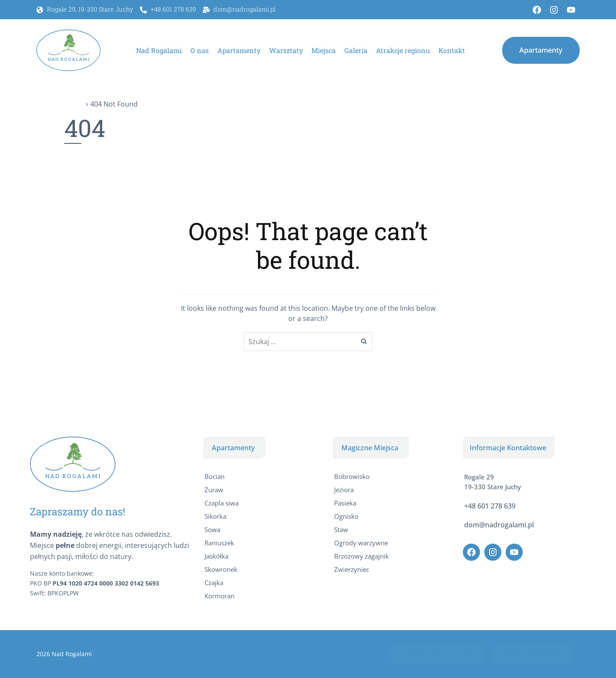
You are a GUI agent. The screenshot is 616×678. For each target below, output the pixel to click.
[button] (541, 50)
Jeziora (344, 490)
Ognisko (346, 516)
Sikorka (215, 516)
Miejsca (324, 50)
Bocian (215, 476)
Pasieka (345, 503)
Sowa (212, 529)
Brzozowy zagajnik (361, 556)
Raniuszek (219, 543)
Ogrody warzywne (361, 543)
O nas (200, 50)
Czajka (214, 583)
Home (74, 104)
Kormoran (219, 596)
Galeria (356, 50)
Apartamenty (239, 50)
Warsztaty (286, 50)
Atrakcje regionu (403, 50)
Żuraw (214, 490)
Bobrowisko (352, 476)
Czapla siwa (222, 503)
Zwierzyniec (352, 569)
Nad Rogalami (159, 50)
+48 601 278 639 (490, 506)
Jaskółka (216, 556)
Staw (341, 529)
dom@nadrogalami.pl (499, 525)
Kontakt (452, 50)
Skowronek (221, 569)
